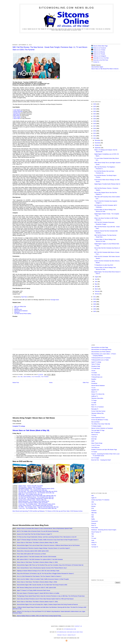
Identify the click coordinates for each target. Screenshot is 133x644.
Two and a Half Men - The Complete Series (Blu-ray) (33, 490)
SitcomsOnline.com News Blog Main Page (70, 632)
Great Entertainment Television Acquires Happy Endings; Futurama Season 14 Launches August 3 (43, 548)
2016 (95, 128)
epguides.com (18, 309)
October (97, 145)
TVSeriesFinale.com (97, 377)
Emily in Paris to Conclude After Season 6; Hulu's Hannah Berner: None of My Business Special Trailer (45, 528)
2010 (95, 299)
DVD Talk (94, 439)
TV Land (94, 538)
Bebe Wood (17, 114)
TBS (93, 534)
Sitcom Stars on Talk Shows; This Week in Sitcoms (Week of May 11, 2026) (37, 562)
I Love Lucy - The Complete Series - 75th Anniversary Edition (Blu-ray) (37, 508)
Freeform (94, 511)
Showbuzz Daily (96, 366)
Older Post (86, 383)
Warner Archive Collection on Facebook (102, 428)
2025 (95, 106)
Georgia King (17, 113)
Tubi (93, 536)
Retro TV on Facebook (97, 407)
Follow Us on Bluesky (99, 52)
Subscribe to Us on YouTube (101, 58)
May (96, 284)
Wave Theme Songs (97, 443)
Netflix (93, 519)
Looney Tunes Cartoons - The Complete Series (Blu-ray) (34, 505)
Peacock (94, 523)
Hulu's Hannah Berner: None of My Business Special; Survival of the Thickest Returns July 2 (42, 568)
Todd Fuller (24, 297)
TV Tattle (94, 403)
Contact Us (95, 62)
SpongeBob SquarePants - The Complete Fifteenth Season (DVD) (36, 489)
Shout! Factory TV (96, 532)
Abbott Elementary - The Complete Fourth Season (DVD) (34, 501)
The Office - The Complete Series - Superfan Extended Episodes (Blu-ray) (38, 507)
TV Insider (94, 373)
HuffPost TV (95, 396)
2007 (95, 307)
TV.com (16, 308)
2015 (95, 131)
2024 (95, 109)
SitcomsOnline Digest (97, 67)
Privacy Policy (62, 635)
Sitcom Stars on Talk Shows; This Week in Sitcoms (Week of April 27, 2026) (37, 602)
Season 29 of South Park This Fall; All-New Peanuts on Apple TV (34, 534)
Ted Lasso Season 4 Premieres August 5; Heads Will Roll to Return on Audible (38, 593)
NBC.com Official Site (20, 307)
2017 (95, 126)
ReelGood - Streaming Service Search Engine (104, 530)
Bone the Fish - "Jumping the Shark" (101, 460)
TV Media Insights (96, 426)
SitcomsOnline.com (70, 629)
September (98, 148)
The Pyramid (45, 377)
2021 (95, 116)
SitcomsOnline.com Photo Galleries (101, 352)
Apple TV (94, 498)
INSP (93, 441)
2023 (95, 111)
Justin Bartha (17, 110)
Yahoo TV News (96, 364)
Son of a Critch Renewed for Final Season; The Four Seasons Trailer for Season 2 (39, 576)
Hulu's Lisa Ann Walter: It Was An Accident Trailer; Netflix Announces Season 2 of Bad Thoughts (43, 579)
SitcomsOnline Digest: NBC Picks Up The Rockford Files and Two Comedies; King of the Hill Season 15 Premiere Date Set (50, 565)
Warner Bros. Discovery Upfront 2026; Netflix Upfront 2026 (33, 551)
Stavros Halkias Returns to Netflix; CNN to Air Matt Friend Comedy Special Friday (39, 616)
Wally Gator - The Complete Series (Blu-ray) (30, 494)
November (98, 143)
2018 (95, 124)
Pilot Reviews (36, 377)
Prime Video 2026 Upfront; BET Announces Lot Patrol (31, 554)
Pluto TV (94, 525)
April (96, 286)
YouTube (94, 545)
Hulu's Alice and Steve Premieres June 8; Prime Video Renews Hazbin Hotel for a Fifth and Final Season (45, 599)
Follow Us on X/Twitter (99, 50)
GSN (19, 377)
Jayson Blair (17, 118)
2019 (95, 121)
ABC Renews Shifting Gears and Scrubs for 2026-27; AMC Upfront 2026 (36, 588)
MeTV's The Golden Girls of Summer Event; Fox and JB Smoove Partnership (38, 531)
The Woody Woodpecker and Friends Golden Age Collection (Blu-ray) (37, 496)
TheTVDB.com (95, 447)
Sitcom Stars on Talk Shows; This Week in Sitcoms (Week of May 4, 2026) (37, 582)
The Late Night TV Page (98, 430)
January (97, 294)
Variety (93, 381)
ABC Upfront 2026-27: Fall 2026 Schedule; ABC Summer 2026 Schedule (36, 557)
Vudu (93, 540)
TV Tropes (94, 452)
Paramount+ (95, 521)
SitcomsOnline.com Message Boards (101, 349)
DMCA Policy (72, 635)
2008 (95, 304)
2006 (95, 309)
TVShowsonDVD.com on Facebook (101, 358)
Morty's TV (94, 392)
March (97, 289)
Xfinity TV (94, 543)
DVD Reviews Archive (77, 511)
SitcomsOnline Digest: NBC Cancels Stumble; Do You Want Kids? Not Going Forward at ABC (42, 585)
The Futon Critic (96, 375)
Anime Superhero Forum (98, 418)
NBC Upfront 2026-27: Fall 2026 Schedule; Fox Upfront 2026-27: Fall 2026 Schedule (40, 559)
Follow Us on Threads (99, 54)
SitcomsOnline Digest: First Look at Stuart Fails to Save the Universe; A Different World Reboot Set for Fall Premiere (48, 545)
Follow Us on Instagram (100, 56)
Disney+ (94, 506)
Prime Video (95, 528)
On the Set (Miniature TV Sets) (100, 420)
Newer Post (16, 383)
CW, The (94, 504)
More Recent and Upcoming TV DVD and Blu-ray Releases (29, 511)
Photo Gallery (23, 314)
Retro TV (94, 405)
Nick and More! (95, 422)
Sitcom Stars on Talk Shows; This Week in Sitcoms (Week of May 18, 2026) (37, 543)
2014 (95, 133)
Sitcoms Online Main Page (99, 46)
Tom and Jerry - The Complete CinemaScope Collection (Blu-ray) (36, 498)
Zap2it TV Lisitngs (96, 362)
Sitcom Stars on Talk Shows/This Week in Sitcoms (105, 69)
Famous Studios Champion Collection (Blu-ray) (31, 503)
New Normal (27, 377)
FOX (93, 508)
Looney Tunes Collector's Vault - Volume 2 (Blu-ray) (32, 500)
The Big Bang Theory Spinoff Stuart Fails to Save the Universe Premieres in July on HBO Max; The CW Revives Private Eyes (51, 596)
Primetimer (94, 383)
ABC (93, 496)
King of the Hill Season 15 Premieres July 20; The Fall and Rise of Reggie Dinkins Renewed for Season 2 (45, 573)
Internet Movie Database (21, 311)
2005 (95, 311)
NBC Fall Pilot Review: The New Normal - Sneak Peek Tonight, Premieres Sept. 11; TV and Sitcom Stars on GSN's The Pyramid (50, 48)
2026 (95, 104)
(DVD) (41, 486)
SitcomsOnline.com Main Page (100, 347)
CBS (93, 502)
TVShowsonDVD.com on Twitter (100, 360)
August (97, 277)
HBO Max (94, 513)
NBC (22, 377)
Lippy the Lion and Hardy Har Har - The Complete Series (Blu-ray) (36, 493)
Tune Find (94, 437)
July (96, 279)
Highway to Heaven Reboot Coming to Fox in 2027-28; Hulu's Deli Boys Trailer (38, 571)
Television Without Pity (97, 413)
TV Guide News (96, 368)
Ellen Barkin (17, 116)
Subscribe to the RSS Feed (101, 60)
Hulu (93, 515)
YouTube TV (95, 547)
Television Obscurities (97, 398)
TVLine (93, 371)
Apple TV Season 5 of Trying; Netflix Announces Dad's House (33, 590)
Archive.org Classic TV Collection (100, 500)
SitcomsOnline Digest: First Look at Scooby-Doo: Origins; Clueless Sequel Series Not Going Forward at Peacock (47, 604)
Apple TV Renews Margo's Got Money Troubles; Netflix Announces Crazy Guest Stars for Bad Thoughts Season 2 (48, 540)
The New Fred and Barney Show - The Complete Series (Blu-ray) (36, 497)
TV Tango (94, 400)
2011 (95, 297)
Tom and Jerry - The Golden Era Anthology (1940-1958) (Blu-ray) (36, 491)
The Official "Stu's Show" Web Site (101, 424)
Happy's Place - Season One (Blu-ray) (29, 486)
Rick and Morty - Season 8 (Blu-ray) (28, 487)
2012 (95, 138)
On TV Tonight (95, 458)
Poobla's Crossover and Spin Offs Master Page (104, 450)
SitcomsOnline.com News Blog (66, 8)
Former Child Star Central (98, 411)
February (97, 291)
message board (55, 300)
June (96, 282)
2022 (95, 114)
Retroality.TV (95, 409)
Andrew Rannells (18, 111)
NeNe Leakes (17, 117)
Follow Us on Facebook (100, 48)
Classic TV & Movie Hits (98, 394)
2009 (95, 302)
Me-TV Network (96, 432)
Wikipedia (17, 312)
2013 (95, 136)
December (98, 140)
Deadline (94, 379)
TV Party (94, 415)
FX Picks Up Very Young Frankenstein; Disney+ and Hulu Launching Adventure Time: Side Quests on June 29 (47, 537)
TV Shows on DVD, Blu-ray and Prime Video (57, 511)
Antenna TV (95, 435)
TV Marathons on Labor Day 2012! (104, 265)
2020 (95, 119)
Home (51, 383)
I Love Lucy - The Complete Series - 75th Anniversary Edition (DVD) (37, 504)
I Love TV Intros (96, 445)
